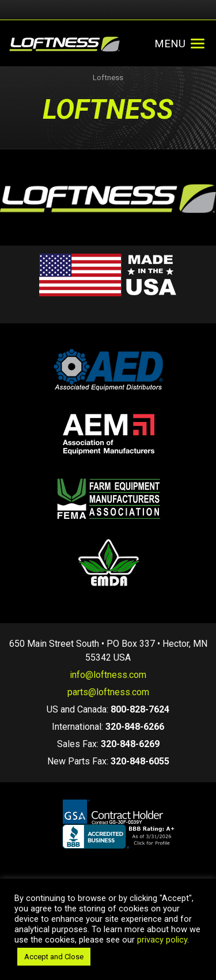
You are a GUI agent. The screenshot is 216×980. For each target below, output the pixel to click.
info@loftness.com (108, 675)
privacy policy (162, 940)
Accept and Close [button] (54, 957)
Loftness (108, 78)
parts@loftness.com (108, 692)
